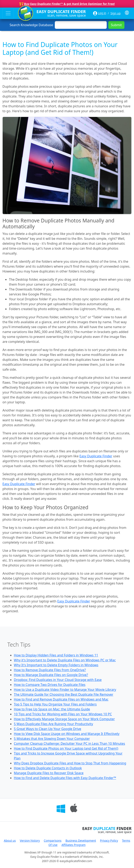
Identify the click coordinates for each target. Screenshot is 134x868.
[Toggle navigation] (8, 13)
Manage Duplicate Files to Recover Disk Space (49, 773)
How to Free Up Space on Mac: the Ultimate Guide (52, 709)
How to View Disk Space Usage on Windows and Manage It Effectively (67, 734)
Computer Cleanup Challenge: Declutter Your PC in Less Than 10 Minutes (69, 744)
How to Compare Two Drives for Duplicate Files (50, 685)
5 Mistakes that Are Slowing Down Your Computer (52, 739)
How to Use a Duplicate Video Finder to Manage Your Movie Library (65, 690)
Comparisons (53, 841)
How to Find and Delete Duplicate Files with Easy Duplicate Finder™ (65, 778)
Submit (116, 25)
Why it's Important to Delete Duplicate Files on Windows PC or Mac (65, 660)
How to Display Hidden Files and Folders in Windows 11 (56, 655)
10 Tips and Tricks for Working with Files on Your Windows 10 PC (63, 714)
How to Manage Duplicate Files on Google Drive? (51, 675)
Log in (102, 13)
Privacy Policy (109, 841)
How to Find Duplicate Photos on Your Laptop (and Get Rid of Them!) (66, 748)
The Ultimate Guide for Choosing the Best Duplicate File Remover (64, 694)
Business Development (81, 841)
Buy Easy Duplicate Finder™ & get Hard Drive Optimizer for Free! (69, 4)
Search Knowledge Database (31, 25)
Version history (30, 841)
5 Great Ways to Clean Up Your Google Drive (48, 729)
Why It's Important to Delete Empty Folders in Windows (56, 665)
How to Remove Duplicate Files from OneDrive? (50, 670)
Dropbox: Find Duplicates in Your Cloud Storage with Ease (58, 680)
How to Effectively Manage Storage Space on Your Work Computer (64, 719)
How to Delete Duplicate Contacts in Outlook (48, 768)
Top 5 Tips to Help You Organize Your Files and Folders (55, 704)
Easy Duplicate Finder (96, 456)
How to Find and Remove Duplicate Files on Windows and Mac (61, 699)
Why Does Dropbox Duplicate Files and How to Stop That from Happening (70, 763)
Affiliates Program (74, 845)
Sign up (116, 13)
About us (10, 841)
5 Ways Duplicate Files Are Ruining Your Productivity (53, 724)
